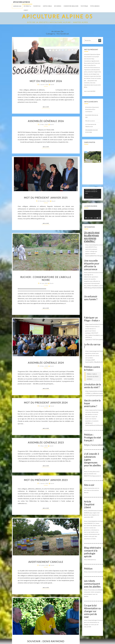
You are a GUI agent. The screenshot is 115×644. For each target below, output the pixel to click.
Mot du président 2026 (46, 81)
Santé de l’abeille (47, 6)
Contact (26, 10)
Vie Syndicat (27, 6)
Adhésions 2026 (17, 6)
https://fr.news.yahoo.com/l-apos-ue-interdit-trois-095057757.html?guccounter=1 (92, 474)
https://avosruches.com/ (91, 488)
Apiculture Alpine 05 (22, 2)
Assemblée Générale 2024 (46, 363)
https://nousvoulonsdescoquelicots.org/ (95, 572)
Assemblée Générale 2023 (46, 442)
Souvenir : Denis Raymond (46, 641)
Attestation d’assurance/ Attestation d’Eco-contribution (92, 109)
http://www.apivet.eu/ (90, 560)
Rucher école (37, 6)
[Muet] (97, 218)
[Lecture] (86, 218)
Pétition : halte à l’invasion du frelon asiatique (93, 376)
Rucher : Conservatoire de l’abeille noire (46, 278)
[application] (93, 194)
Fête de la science (90, 121)
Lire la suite (46, 107)
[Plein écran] (100, 218)
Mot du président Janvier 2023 (46, 480)
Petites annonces (95, 6)
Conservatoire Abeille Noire (71, 6)
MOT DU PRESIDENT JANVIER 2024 (46, 403)
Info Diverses (58, 6)
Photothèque (84, 6)
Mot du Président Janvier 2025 (46, 198)
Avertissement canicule (46, 562)
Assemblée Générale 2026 (46, 121)
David (52, 84)
